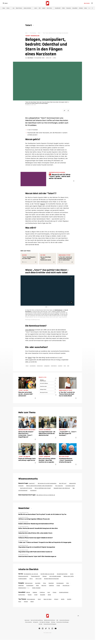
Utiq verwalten (28, 622)
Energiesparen (60, 583)
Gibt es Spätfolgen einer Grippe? (43, 488)
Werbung (53, 622)
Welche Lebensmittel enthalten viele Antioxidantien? (39, 486)
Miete (37, 585)
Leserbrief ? (32, 483)
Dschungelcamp (31, 599)
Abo (87, 3)
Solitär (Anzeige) (36, 588)
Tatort (29, 25)
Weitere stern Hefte (69, 576)
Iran (14, 8)
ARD (68, 366)
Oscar (20, 602)
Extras (8, 8)
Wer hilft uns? (63, 483)
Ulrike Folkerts (54, 366)
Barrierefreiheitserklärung (37, 620)
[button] (71, 303)
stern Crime (49, 8)
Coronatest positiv (70, 486)
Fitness (55, 592)
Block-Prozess (19, 8)
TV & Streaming (33, 33)
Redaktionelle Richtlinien (50, 620)
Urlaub (58, 585)
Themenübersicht (35, 576)
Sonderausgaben (23, 579)
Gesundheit (75, 8)
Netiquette (36, 622)
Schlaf (36, 595)
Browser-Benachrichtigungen (51, 579)
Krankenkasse (30, 585)
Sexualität (43, 595)
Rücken (30, 595)
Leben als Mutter (27, 8)
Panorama (69, 8)
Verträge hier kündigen (45, 622)
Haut (49, 592)
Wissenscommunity (23, 576)
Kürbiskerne (33, 490)
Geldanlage (21, 585)
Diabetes (35, 592)
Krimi (65, 366)
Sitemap (45, 576)
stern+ (36, 8)
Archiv (72, 574)
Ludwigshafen (47, 366)
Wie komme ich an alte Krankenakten (47, 483)
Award (32, 602)
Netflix (63, 599)
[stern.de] (47, 3)
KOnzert (56, 599)
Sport (90, 8)
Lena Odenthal (30, 330)
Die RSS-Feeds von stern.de (47, 574)
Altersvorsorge (29, 583)
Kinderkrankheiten (64, 592)
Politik (63, 8)
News (4, 8)
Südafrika (51, 585)
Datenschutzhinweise (64, 620)
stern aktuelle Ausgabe (55, 576)
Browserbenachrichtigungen (50, 624)
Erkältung (42, 592)
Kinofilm (69, 599)
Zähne (49, 595)
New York (44, 585)
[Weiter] (92, 8)
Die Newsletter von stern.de (31, 574)
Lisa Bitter (60, 366)
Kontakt (41, 624)
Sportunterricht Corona (26, 488)
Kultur (86, 8)
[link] (92, 3)
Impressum (27, 620)
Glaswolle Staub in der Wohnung (62, 488)
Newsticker (24, 508)
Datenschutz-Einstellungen (63, 622)
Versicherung (66, 585)
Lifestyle (81, 8)
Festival (26, 602)
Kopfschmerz (22, 595)
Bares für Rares (48, 599)
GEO (40, 8)
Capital (44, 8)
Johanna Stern (40, 366)
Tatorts (42, 204)
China (44, 583)
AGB (57, 620)
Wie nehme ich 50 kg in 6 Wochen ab (46, 495)
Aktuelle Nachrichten (62, 574)
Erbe (68, 583)
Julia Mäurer (31, 58)
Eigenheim (51, 583)
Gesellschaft (58, 8)
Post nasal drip (59, 486)
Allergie (28, 592)
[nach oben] (78, 616)
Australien (38, 583)
